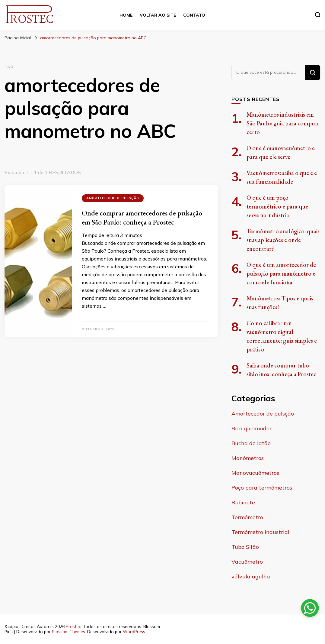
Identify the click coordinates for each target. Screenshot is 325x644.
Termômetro (247, 517)
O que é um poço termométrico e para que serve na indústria (277, 206)
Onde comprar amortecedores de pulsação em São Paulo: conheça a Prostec (142, 217)
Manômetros (248, 458)
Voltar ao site (158, 15)
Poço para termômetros (262, 488)
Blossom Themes (69, 632)
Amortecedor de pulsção (113, 198)
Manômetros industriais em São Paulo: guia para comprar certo (283, 123)
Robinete (243, 502)
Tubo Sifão (245, 547)
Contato (194, 15)
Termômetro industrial (260, 532)
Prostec (73, 626)
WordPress (134, 632)
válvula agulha (251, 576)
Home (126, 15)
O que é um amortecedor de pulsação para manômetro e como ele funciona (281, 273)
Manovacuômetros (255, 473)
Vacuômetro (247, 562)
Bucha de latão (251, 443)
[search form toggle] (318, 15)
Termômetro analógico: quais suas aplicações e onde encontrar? (283, 240)
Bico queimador (252, 428)
